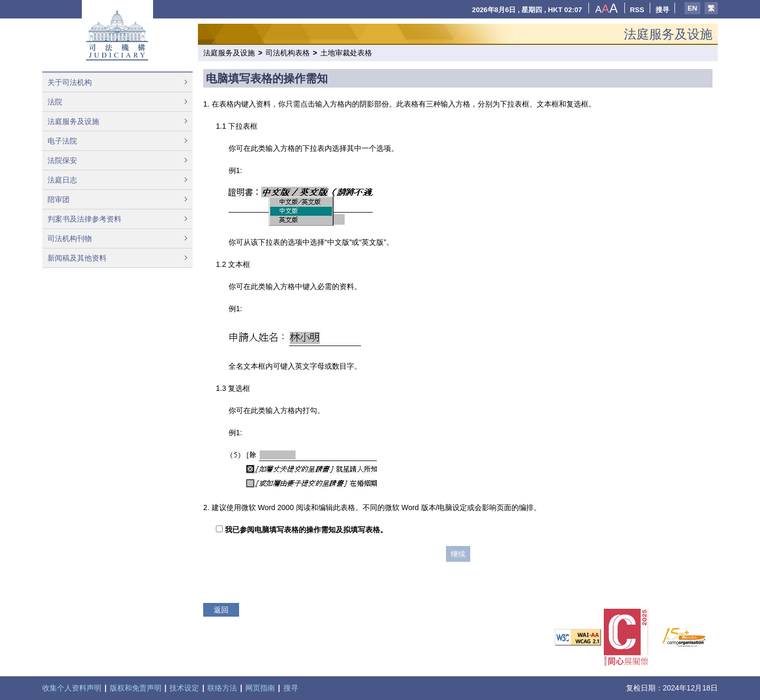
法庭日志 (62, 180)
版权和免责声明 (136, 688)
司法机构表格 (288, 53)
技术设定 (184, 688)
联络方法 (222, 688)
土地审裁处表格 (346, 53)
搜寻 (662, 10)
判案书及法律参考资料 (84, 219)
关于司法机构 (70, 82)
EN (692, 8)
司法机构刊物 (70, 238)
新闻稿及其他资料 (77, 258)
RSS (637, 10)
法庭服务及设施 (73, 121)
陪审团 (59, 199)
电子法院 (62, 141)
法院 (55, 102)
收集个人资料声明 (72, 688)
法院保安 (62, 160)
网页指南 (260, 688)
